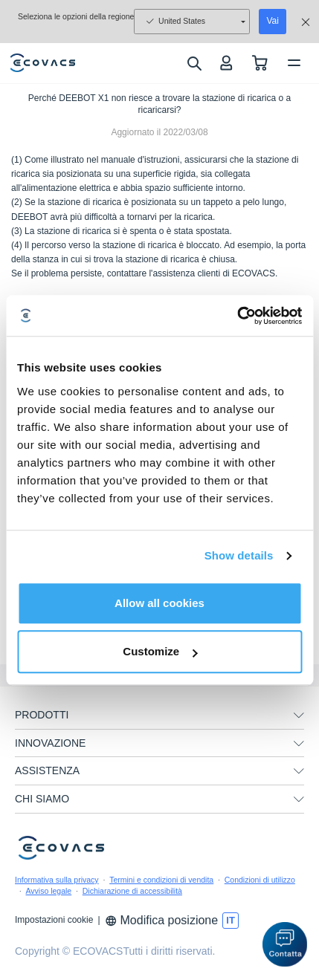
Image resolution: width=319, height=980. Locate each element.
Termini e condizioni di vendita (161, 880)
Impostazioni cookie (54, 920)
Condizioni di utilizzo (260, 880)
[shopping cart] (260, 63)
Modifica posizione (162, 920)
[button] (285, 944)
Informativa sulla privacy (57, 880)
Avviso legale (49, 891)
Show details (239, 555)
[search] (194, 63)
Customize (160, 651)
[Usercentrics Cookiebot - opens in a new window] (237, 316)
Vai (272, 21)
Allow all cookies (159, 603)
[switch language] (231, 921)
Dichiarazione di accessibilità (132, 891)
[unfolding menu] (299, 715)
